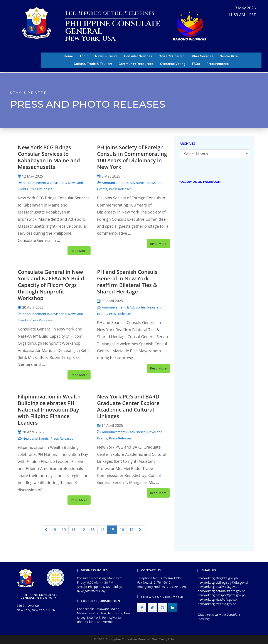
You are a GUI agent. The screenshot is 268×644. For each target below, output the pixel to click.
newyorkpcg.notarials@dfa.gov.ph (222, 591)
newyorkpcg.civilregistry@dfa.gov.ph (223, 582)
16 (122, 530)
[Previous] (46, 530)
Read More (79, 251)
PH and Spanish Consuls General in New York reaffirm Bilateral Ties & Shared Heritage (127, 282)
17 (132, 530)
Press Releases (43, 189)
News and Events (37, 438)
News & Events (106, 56)
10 (63, 530)
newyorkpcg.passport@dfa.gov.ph (222, 595)
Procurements (217, 64)
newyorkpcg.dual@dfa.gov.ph (218, 587)
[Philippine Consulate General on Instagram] (162, 608)
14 (103, 530)
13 (93, 530)
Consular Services (138, 56)
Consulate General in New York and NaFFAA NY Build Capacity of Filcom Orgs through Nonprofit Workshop (51, 285)
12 (83, 530)
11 (73, 530)
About (84, 56)
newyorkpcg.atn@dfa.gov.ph (218, 578)
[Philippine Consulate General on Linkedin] (173, 608)
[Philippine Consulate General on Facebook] (142, 608)
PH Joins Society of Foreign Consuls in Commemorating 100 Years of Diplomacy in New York (132, 157)
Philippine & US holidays (105, 587)
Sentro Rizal (229, 56)
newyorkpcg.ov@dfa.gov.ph (217, 604)
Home (68, 56)
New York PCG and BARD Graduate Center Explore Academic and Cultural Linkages (128, 406)
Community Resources (136, 64)
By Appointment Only (91, 591)
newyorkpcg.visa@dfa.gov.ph (218, 599)
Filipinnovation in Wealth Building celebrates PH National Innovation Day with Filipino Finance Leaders (49, 409)
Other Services (202, 56)
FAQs (196, 64)
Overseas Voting (173, 64)
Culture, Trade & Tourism (93, 64)
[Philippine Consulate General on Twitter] (152, 608)
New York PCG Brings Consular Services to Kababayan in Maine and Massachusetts (49, 157)
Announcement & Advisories (46, 183)
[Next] (142, 530)
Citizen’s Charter (171, 56)
